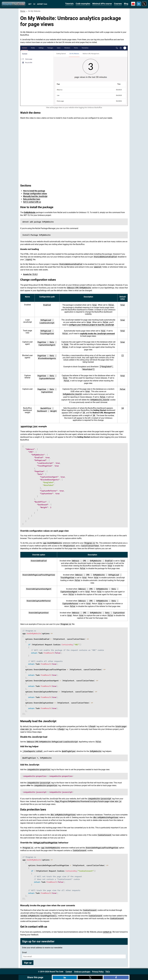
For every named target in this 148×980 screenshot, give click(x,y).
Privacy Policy (98, 972)
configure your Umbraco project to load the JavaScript (91, 325)
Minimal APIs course (102, 4)
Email (24, 952)
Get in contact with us (32, 202)
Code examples (83, 4)
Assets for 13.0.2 (30, 274)
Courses (118, 4)
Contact (69, 972)
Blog (126, 4)
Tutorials (69, 4)
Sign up (28, 963)
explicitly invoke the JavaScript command (97, 334)
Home (23, 11)
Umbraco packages (82, 972)
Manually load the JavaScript (35, 196)
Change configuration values (35, 194)
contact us (107, 932)
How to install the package (34, 191)
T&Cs (108, 972)
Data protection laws (32, 199)
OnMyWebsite (30, 212)
